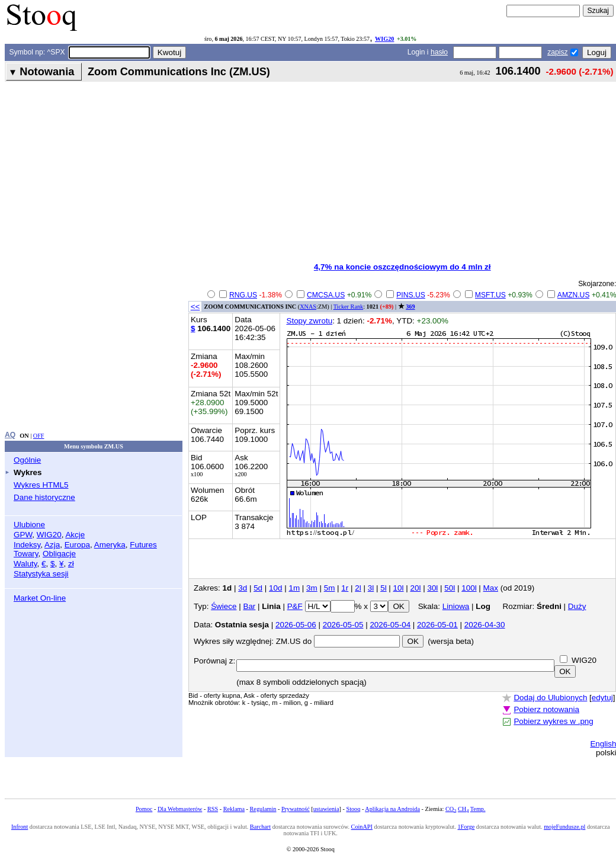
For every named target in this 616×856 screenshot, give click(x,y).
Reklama (234, 809)
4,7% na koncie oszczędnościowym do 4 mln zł (402, 267)
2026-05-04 (390, 625)
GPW (23, 535)
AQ (10, 435)
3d (243, 588)
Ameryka (110, 545)
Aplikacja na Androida (392, 809)
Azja (52, 545)
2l (358, 588)
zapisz (557, 52)
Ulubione (29, 525)
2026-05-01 (437, 625)
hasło (439, 52)
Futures (143, 545)
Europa (77, 545)
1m (294, 588)
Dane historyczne (44, 497)
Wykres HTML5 (41, 485)
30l (432, 588)
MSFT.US (490, 295)
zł (71, 564)
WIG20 (384, 39)
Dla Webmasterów (180, 809)
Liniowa (456, 606)
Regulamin (263, 809)
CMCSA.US (326, 295)
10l (399, 588)
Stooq (353, 809)
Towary (26, 554)
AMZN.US (574, 295)
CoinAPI (362, 827)
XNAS (308, 307)
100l (469, 588)
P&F (295, 606)
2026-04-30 (485, 625)
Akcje (75, 535)
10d (275, 588)
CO (451, 809)
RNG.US (243, 295)
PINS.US (411, 295)
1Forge (466, 827)
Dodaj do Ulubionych (550, 698)
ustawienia (326, 809)
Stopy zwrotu (309, 321)
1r (345, 588)
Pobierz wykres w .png (553, 721)
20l (416, 588)
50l (450, 588)
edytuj (602, 698)
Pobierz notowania (546, 709)
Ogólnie (27, 460)
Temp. (478, 809)
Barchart (260, 827)
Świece (224, 606)
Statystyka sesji (41, 574)
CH (463, 809)
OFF (39, 436)
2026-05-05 (343, 625)
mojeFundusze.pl (564, 827)
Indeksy (27, 545)
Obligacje (59, 554)
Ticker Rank (349, 307)
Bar (249, 606)
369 (410, 307)
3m (312, 588)
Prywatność (296, 809)
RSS (213, 809)
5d (258, 588)
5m (330, 588)
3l (371, 588)
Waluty (25, 564)
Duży (577, 606)
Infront (20, 827)
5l (383, 588)
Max (491, 588)
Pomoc (144, 809)
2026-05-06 (296, 625)
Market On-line (40, 598)
